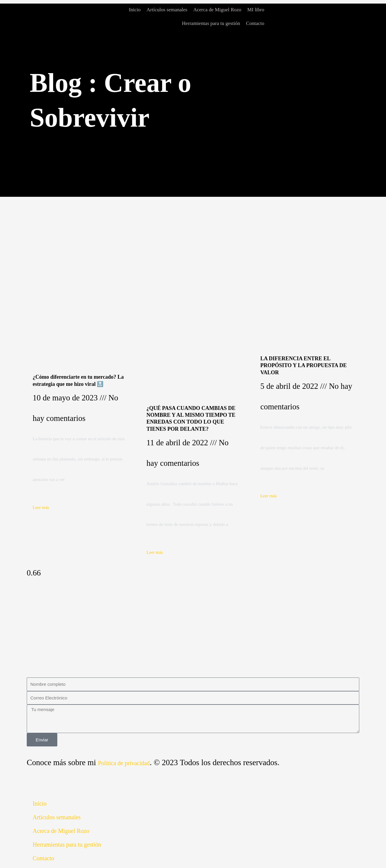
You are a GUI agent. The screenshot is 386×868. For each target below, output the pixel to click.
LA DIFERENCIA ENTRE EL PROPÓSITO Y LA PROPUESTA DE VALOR (304, 365)
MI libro (256, 10)
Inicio (135, 10)
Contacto (255, 23)
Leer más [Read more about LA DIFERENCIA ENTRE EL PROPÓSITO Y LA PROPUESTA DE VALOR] (269, 496)
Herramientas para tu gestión (211, 23)
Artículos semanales (167, 10)
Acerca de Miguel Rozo (217, 10)
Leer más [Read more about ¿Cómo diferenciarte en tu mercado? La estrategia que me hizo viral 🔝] (41, 507)
